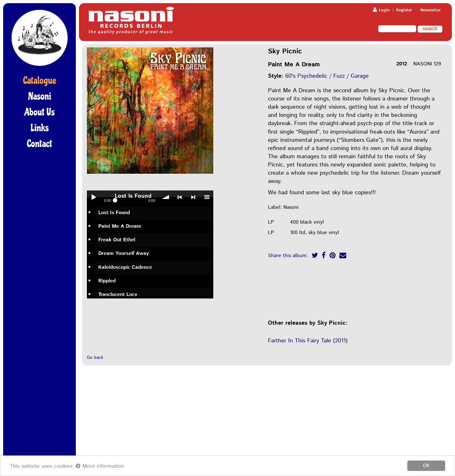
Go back (95, 358)
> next (193, 197)
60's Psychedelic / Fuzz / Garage (327, 76)
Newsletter (431, 10)
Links (40, 128)
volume (166, 197)
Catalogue (40, 81)
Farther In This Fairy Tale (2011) (308, 341)
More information (100, 466)
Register (404, 10)
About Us (39, 112)
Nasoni (40, 96)
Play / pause (94, 197)
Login (381, 10)
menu (207, 197)
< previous (179, 197)
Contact (39, 144)
